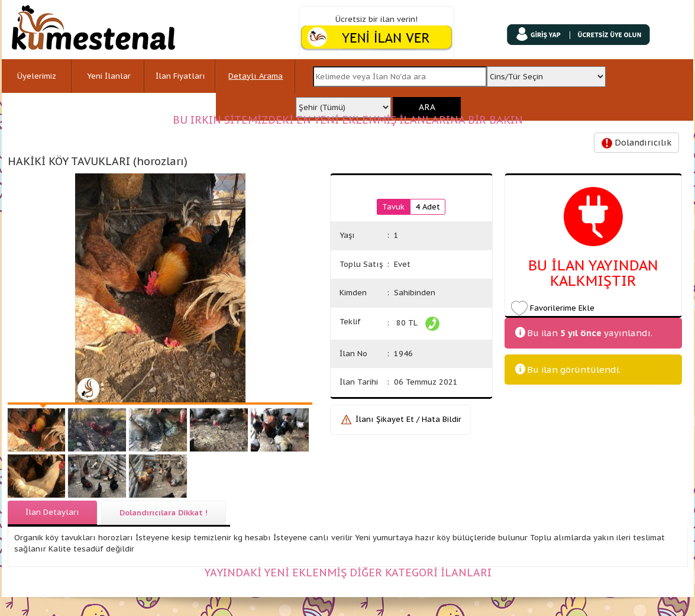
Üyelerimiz (37, 76)
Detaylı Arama (256, 76)
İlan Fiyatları (180, 76)
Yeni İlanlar (109, 76)
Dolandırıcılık (636, 143)
